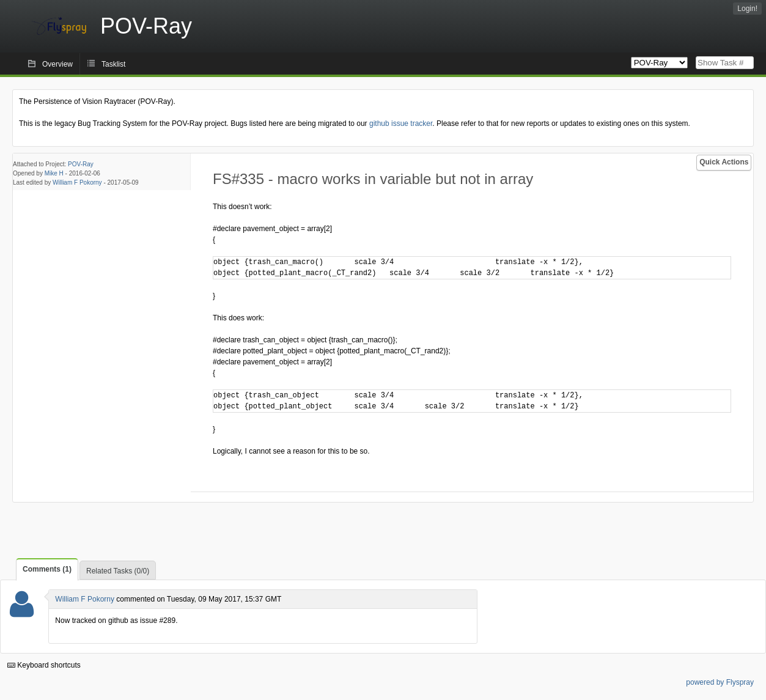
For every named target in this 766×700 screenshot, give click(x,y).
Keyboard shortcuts (44, 665)
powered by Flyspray (720, 682)
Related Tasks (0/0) (118, 571)
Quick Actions (724, 162)
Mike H (54, 173)
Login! (747, 9)
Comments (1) (47, 569)
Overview (57, 64)
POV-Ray (81, 164)
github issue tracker (401, 123)
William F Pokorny (77, 182)
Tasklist (113, 64)
